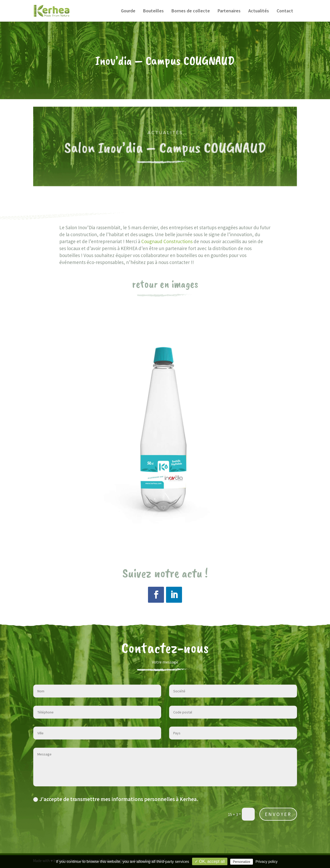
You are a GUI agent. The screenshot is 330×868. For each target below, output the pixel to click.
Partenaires (229, 11)
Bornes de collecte (191, 11)
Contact (285, 11)
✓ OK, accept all (210, 861)
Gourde (128, 11)
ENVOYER (278, 814)
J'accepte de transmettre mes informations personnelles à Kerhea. (116, 799)
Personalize (242, 862)
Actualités (259, 11)
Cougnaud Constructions (167, 241)
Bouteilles (153, 11)
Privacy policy (267, 862)
